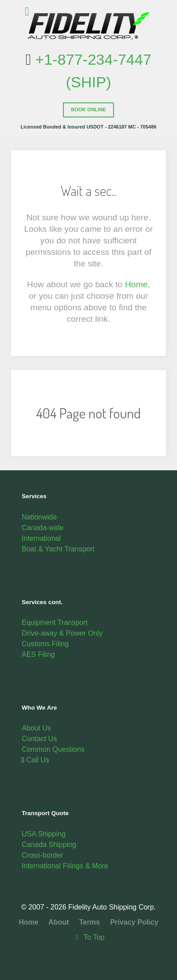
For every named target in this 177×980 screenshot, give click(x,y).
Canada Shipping (49, 845)
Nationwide (39, 517)
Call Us (37, 760)
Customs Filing (45, 644)
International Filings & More (65, 866)
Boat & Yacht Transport (58, 549)
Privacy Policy (131, 922)
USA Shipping (44, 834)
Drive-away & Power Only (62, 633)
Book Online (88, 109)
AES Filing (38, 654)
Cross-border (42, 855)
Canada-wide (43, 528)
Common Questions (53, 749)
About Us (36, 728)
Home (136, 284)
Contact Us (39, 739)
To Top (89, 937)
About (56, 922)
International (41, 538)
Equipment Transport (55, 623)
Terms (87, 922)
